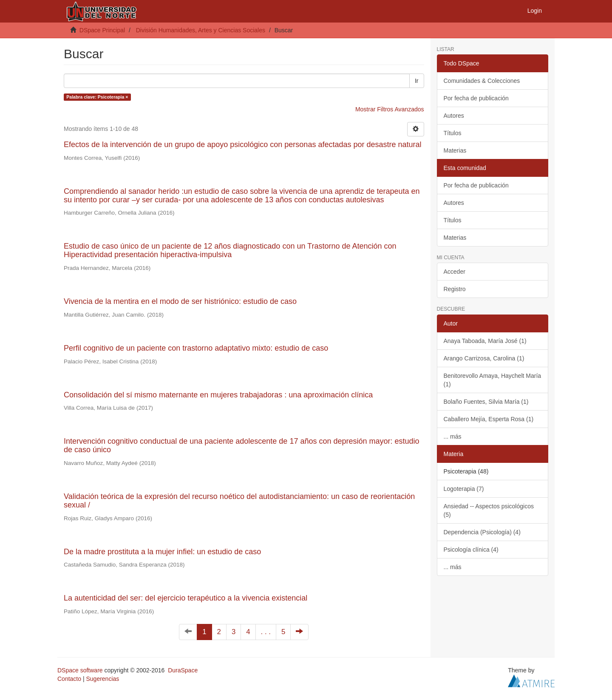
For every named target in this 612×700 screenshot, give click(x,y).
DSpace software (80, 670)
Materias (455, 150)
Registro (455, 289)
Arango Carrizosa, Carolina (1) (484, 358)
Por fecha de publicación (476, 98)
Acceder (455, 272)
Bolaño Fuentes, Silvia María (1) (486, 402)
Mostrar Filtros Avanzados (390, 109)
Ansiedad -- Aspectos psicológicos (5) (489, 510)
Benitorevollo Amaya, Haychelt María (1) (493, 380)
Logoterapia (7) (464, 489)
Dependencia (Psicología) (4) (482, 532)
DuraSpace (183, 670)
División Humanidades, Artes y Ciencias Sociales (201, 30)
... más (453, 436)
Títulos (453, 133)
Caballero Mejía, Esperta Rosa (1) (489, 419)
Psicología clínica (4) (471, 550)
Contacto (69, 679)
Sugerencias (102, 679)
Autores (454, 116)
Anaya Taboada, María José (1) (485, 341)
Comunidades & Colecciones (482, 81)
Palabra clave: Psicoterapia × (97, 97)
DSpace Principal (102, 30)
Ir (417, 81)
